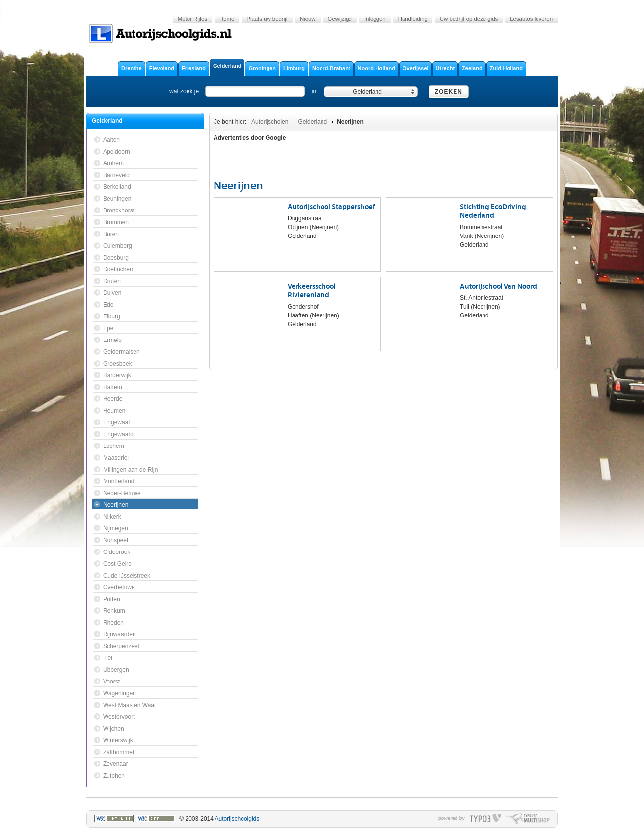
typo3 (485, 819)
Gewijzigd (340, 19)
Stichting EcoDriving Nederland (493, 211)
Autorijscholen (270, 122)
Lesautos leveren (531, 19)
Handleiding (413, 19)
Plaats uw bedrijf (267, 19)
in (314, 91)
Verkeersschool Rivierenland (312, 291)
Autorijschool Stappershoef (331, 207)
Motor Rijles (192, 19)
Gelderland (312, 122)
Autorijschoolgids (237, 819)
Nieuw (308, 19)
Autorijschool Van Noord (498, 286)
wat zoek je (184, 91)
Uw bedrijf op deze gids (469, 19)
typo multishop (528, 819)
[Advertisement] (496, 162)
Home (227, 19)
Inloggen (375, 19)
